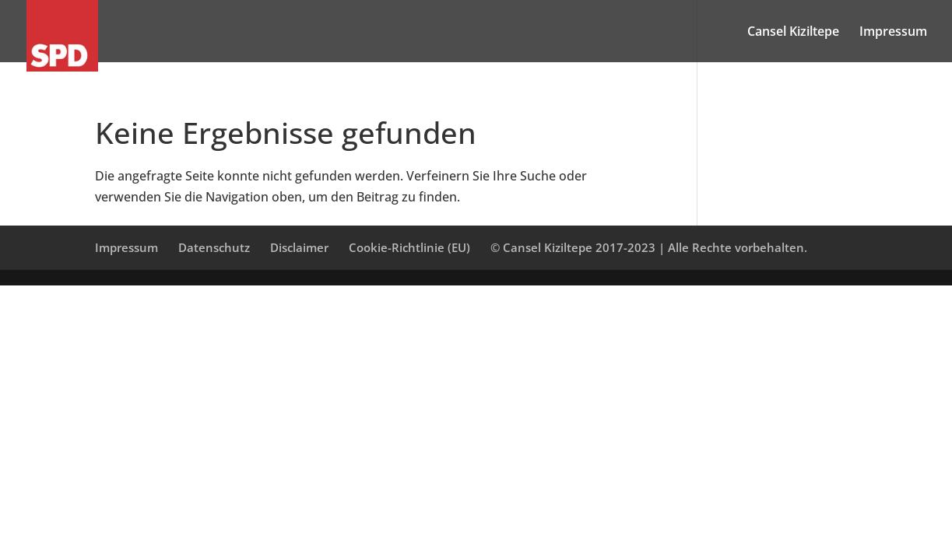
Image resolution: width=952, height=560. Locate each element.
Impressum (893, 33)
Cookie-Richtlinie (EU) (409, 247)
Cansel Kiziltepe (793, 33)
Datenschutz (214, 247)
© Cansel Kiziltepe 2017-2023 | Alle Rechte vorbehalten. (649, 247)
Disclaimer (299, 247)
